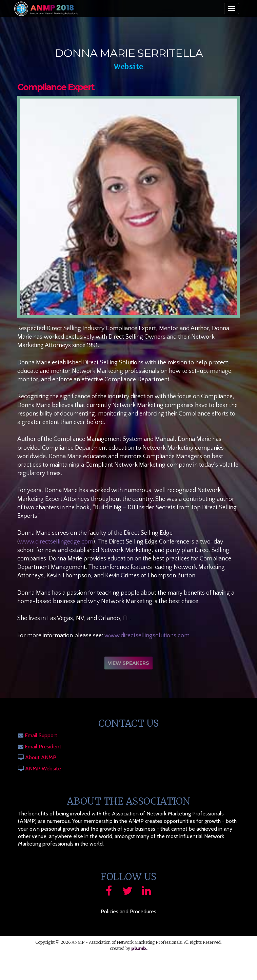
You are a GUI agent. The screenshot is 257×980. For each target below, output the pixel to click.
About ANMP (41, 757)
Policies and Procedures (128, 911)
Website (128, 67)
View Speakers (128, 664)
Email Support (41, 735)
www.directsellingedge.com (56, 542)
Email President (43, 747)
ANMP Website (43, 769)
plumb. (139, 949)
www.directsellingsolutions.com (147, 636)
